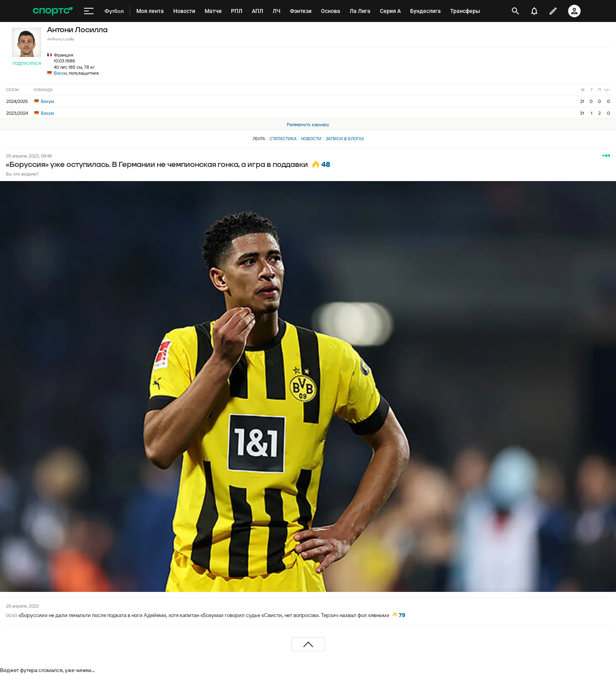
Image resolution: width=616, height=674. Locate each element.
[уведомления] (534, 11)
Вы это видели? (22, 174)
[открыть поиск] (516, 11)
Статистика (283, 139)
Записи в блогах (345, 139)
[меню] (89, 11)
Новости (311, 139)
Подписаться (27, 63)
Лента (259, 139)
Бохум (60, 73)
